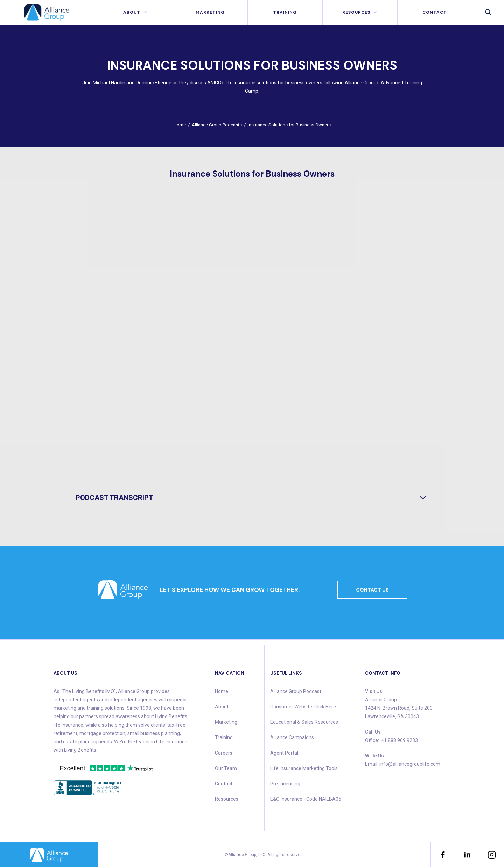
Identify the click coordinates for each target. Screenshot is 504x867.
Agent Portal (284, 753)
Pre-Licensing (285, 784)
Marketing (226, 722)
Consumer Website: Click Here (303, 707)
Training (285, 12)
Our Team (226, 768)
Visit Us (374, 691)
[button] (135, 12)
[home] (49, 12)
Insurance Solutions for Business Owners (289, 125)
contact (435, 12)
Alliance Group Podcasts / (220, 125)
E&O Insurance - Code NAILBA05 (306, 799)
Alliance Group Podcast (296, 691)
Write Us (374, 756)
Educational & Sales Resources (304, 722)
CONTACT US (372, 590)
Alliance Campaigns (292, 737)
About (222, 707)
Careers (224, 753)
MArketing (210, 12)
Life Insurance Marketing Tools (304, 768)
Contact (224, 784)
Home (222, 691)
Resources (227, 799)
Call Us (373, 732)
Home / (183, 125)
